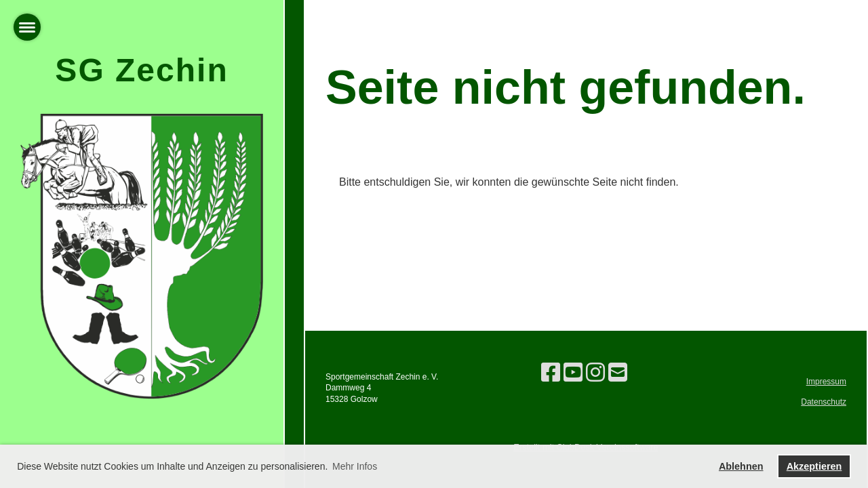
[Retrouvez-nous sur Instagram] (595, 373)
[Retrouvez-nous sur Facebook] (551, 373)
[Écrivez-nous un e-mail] (618, 373)
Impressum (826, 382)
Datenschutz (824, 402)
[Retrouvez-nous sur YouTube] (573, 373)
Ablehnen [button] (741, 466)
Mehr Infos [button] (355, 466)
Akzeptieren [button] (814, 466)
